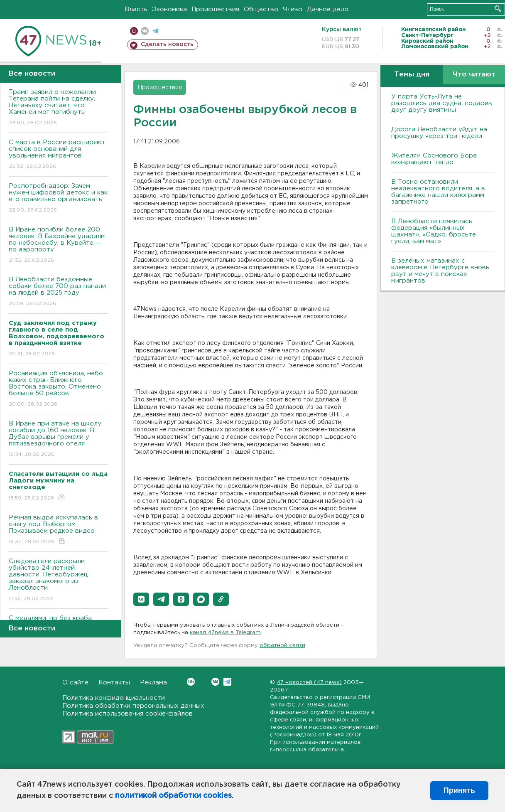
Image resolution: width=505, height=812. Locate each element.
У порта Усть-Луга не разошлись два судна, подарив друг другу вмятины (442, 103)
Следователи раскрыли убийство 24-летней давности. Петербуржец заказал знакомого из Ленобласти (58, 580)
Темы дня (412, 75)
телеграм (156, 31)
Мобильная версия (134, 31)
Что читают (474, 75)
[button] (141, 599)
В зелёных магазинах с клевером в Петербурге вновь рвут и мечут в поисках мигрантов (440, 271)
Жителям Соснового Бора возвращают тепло (434, 159)
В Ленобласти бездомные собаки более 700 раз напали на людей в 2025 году (58, 292)
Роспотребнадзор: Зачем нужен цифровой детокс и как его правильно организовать (58, 198)
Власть (136, 9)
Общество (261, 9)
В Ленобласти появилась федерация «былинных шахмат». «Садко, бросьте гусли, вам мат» (434, 231)
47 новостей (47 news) (309, 683)
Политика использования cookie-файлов (127, 714)
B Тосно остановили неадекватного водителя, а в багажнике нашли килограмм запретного (438, 192)
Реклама (153, 683)
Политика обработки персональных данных (133, 706)
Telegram (227, 682)
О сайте (75, 683)
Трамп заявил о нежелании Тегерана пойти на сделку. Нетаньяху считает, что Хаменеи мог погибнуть (58, 108)
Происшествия (215, 9)
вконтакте (145, 31)
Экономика (169, 9)
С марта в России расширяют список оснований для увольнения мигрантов (58, 155)
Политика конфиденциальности (114, 698)
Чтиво (293, 9)
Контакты (114, 683)
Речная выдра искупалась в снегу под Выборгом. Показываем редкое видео (58, 530)
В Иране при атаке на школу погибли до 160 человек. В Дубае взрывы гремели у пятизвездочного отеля (58, 439)
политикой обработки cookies (173, 796)
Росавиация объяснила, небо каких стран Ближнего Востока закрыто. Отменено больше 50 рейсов (58, 389)
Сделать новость (167, 44)
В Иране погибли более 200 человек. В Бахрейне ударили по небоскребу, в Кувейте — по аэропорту (58, 245)
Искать (498, 9)
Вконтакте (191, 682)
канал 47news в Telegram (225, 633)
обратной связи (282, 646)
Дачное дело (328, 9)
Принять (459, 790)
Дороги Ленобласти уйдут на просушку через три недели (439, 133)
